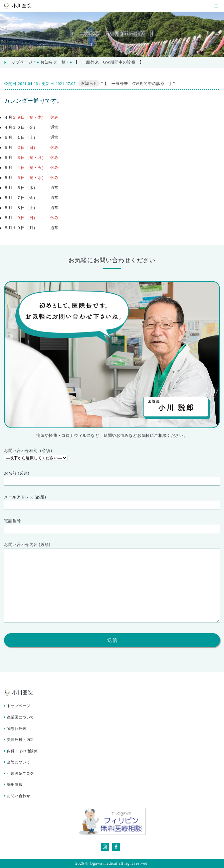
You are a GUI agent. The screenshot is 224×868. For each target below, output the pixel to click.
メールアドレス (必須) (112, 502)
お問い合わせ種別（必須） (112, 455)
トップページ (18, 62)
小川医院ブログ (19, 774)
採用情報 (13, 785)
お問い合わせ (17, 796)
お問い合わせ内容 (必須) (112, 584)
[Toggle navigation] (216, 6)
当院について (17, 762)
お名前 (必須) (112, 478)
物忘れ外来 (15, 729)
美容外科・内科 (19, 740)
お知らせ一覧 (53, 62)
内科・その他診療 (21, 751)
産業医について (19, 717)
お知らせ (89, 84)
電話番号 (112, 526)
